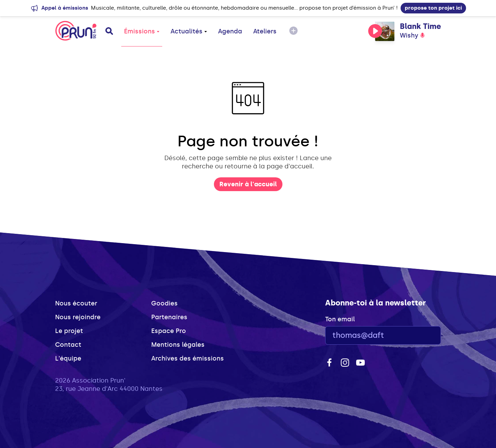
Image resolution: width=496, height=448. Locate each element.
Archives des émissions (188, 358)
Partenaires (169, 317)
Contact (68, 345)
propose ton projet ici (433, 8)
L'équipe (68, 358)
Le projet (69, 331)
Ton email (340, 319)
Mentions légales (178, 345)
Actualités (189, 31)
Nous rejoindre (78, 317)
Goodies (164, 303)
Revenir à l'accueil (248, 184)
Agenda (230, 31)
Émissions (142, 31)
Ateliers (265, 31)
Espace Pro (169, 331)
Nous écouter (76, 303)
